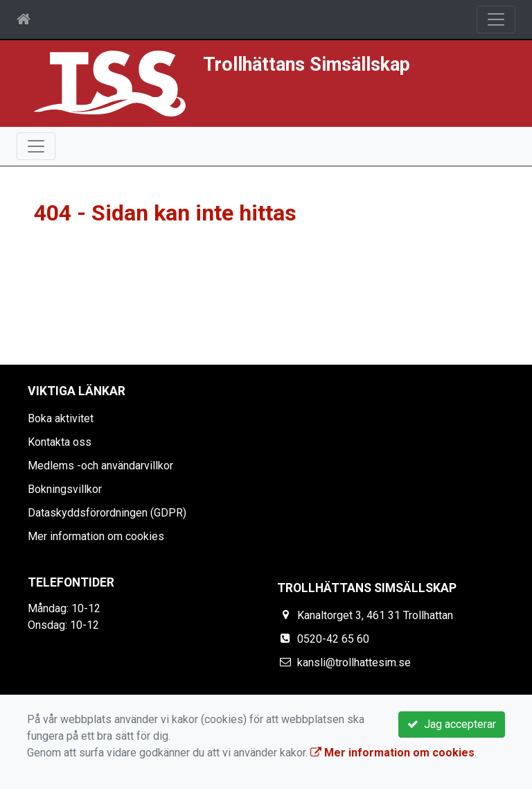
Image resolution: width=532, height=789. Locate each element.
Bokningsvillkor (65, 489)
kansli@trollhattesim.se (354, 662)
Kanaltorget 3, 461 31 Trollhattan (375, 615)
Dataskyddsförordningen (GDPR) (107, 513)
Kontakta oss (60, 442)
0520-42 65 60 (333, 639)
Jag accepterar (452, 724)
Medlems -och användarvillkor (100, 466)
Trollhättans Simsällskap (307, 64)
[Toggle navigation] (496, 19)
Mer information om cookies (96, 536)
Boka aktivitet (61, 418)
